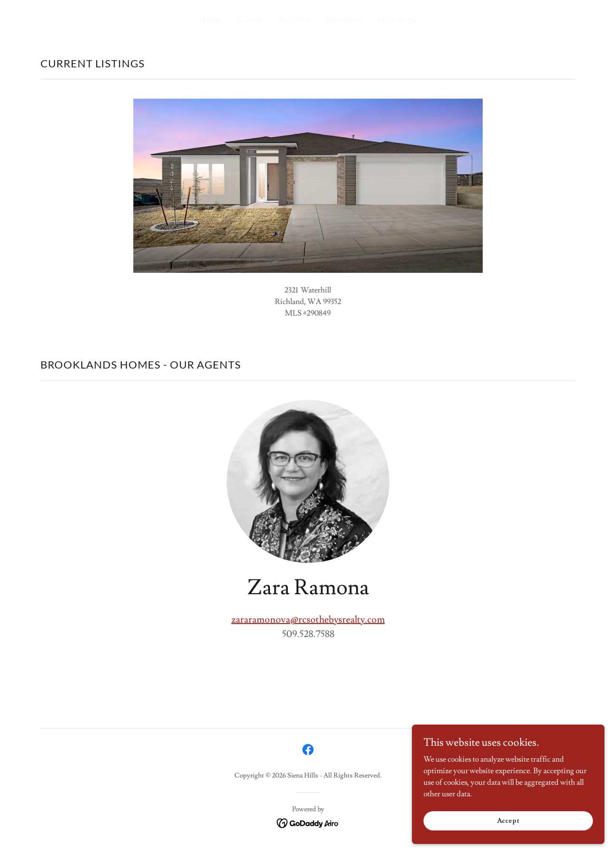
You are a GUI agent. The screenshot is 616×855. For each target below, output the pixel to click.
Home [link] (210, 20)
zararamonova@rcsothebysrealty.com (308, 620)
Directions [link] (397, 20)
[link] (308, 750)
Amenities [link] (344, 20)
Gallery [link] (250, 20)
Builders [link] (294, 20)
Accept (508, 820)
